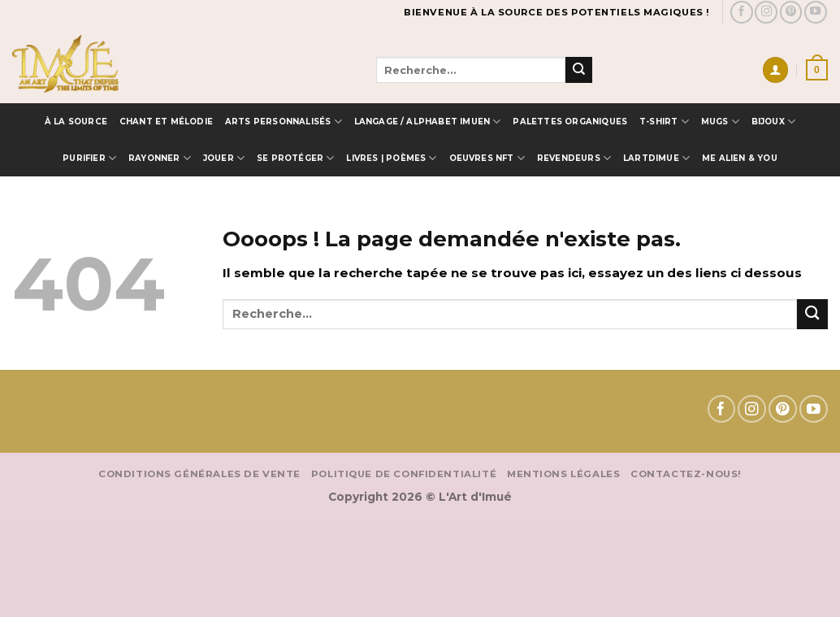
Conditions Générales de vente (199, 474)
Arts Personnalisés (284, 122)
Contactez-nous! (686, 474)
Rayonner (160, 158)
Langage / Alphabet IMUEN (428, 122)
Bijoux (774, 122)
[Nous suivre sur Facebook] (742, 12)
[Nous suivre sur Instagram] (766, 12)
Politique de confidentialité (404, 474)
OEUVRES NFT (487, 158)
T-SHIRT (664, 122)
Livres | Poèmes (391, 158)
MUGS (720, 122)
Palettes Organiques (570, 121)
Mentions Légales (563, 474)
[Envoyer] (578, 70)
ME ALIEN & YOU (740, 158)
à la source (76, 121)
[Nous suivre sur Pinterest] (791, 12)
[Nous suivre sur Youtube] (816, 12)
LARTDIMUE (656, 158)
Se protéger (296, 158)
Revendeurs (574, 158)
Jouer (224, 158)
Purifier (89, 158)
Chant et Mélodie (166, 121)
